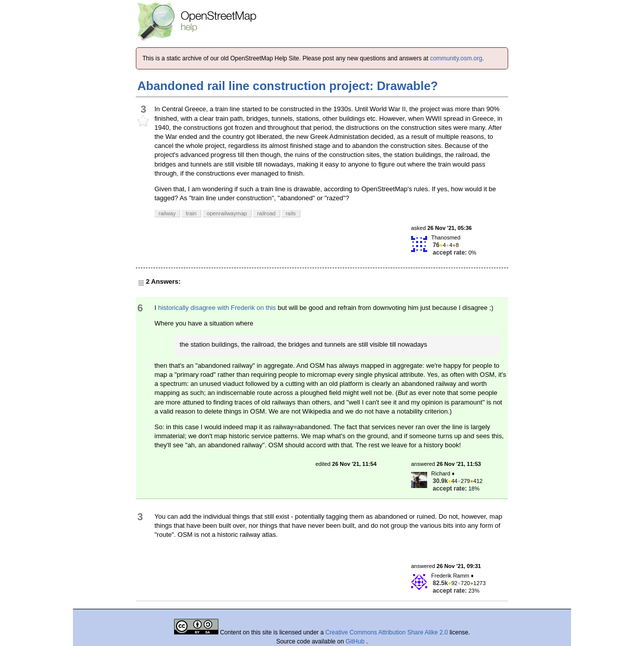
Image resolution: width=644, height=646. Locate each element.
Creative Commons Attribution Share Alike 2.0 (387, 632)
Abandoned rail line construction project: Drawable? (288, 86)
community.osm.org (456, 58)
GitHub (356, 641)
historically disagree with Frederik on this (217, 308)
